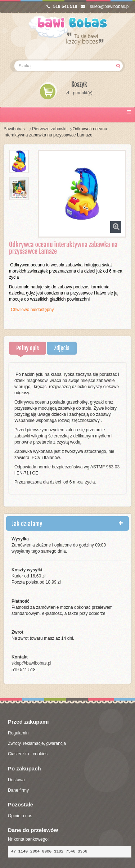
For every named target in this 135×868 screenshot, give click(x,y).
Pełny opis (28, 348)
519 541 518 (62, 6)
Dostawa (16, 780)
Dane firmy (18, 790)
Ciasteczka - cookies (28, 754)
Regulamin (18, 733)
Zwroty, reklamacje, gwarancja (37, 743)
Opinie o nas (20, 816)
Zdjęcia (62, 348)
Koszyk (79, 84)
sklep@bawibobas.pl (105, 6)
